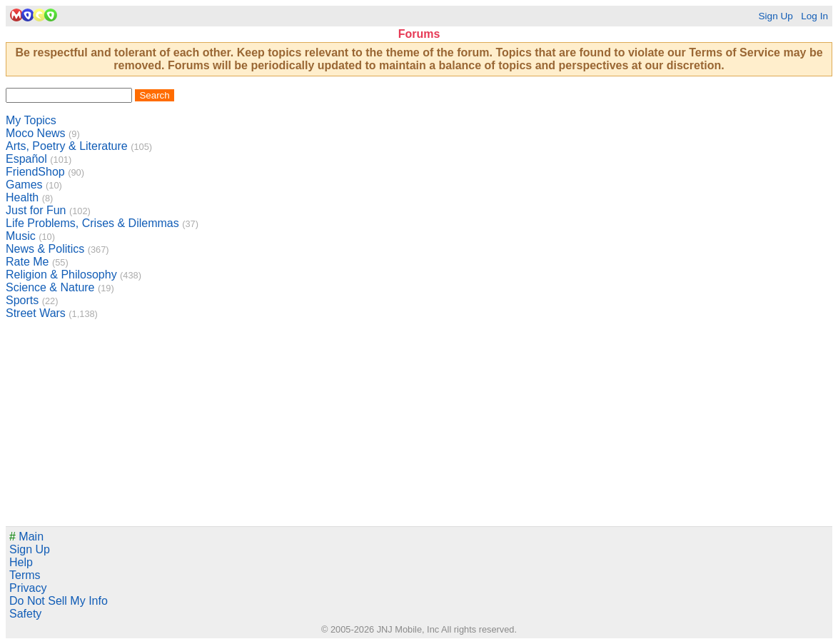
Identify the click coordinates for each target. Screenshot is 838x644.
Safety (25, 614)
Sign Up (775, 16)
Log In (814, 16)
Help (21, 562)
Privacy (28, 588)
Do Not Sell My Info (59, 601)
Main (26, 537)
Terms (25, 575)
